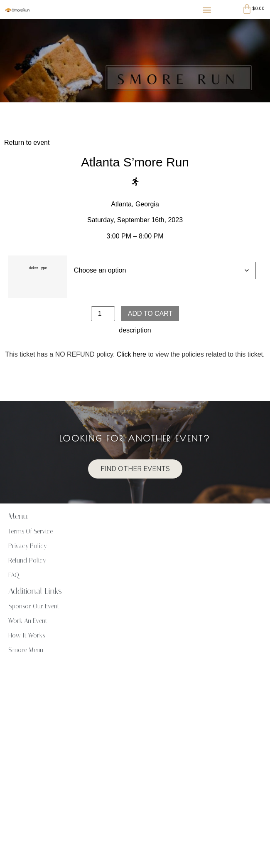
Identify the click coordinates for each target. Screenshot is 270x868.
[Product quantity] (103, 314)
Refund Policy (27, 560)
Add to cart (150, 314)
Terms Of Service (31, 531)
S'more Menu (26, 650)
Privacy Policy (27, 546)
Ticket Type (38, 268)
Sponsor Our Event (34, 606)
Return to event (27, 143)
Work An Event (28, 621)
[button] (207, 9)
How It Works (27, 635)
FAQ (14, 575)
